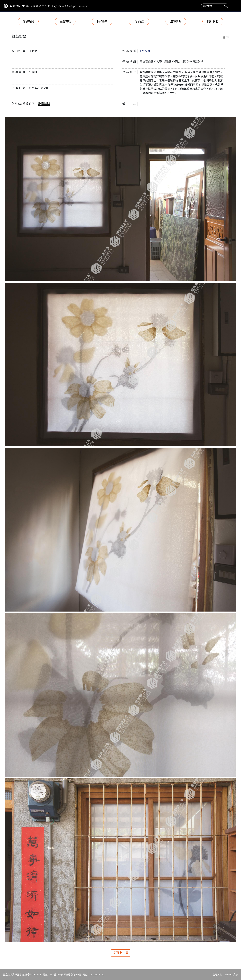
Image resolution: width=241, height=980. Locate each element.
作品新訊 (28, 21)
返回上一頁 (121, 953)
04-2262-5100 (97, 975)
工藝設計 (145, 51)
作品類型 (139, 21)
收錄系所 (102, 21)
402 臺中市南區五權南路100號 (65, 975)
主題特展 (65, 21)
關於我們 (213, 21)
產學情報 (176, 21)
